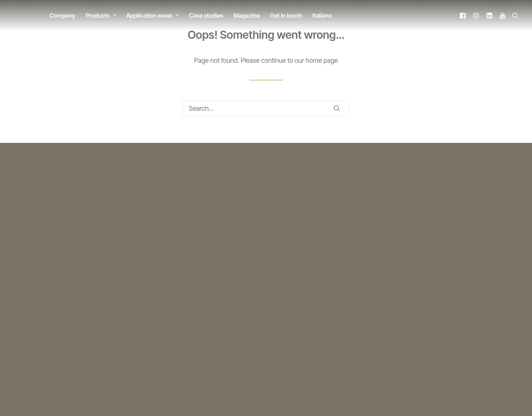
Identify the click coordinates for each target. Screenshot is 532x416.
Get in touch (286, 16)
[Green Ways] (19, 16)
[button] (464, 16)
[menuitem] (62, 16)
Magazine (247, 16)
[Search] (266, 108)
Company (62, 16)
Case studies (206, 16)
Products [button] (101, 16)
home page (322, 60)
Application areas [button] (153, 16)
